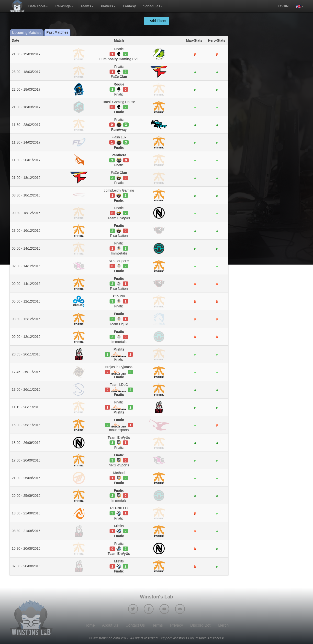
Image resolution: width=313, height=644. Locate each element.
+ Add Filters (156, 21)
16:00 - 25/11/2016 (26, 425)
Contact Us (135, 625)
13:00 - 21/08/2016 (26, 513)
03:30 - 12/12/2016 (26, 319)
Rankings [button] (64, 6)
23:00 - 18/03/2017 (26, 72)
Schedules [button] (153, 6)
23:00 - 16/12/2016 (26, 231)
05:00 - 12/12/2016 (26, 301)
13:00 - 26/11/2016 (26, 389)
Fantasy (129, 6)
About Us (110, 625)
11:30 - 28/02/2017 (26, 125)
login (283, 6)
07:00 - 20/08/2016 (26, 566)
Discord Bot (200, 625)
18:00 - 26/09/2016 (26, 443)
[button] (298, 6)
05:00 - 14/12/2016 (26, 248)
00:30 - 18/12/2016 (26, 213)
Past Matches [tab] (57, 32)
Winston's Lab (156, 597)
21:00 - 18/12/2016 (26, 178)
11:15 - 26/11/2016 (26, 407)
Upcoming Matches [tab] (27, 33)
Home (90, 625)
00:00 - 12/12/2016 (26, 337)
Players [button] (108, 6)
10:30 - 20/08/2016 (26, 548)
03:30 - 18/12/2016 (26, 195)
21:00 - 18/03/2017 (26, 107)
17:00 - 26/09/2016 (26, 460)
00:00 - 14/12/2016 (26, 284)
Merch (223, 625)
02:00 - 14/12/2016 (26, 266)
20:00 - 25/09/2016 (26, 496)
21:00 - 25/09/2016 (26, 478)
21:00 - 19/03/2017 (26, 54)
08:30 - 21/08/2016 (26, 531)
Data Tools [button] (38, 6)
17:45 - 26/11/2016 (26, 372)
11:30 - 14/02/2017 (26, 142)
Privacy (177, 625)
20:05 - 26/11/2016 (26, 354)
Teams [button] (87, 6)
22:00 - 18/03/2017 (26, 89)
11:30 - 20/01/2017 (26, 160)
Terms (157, 625)
